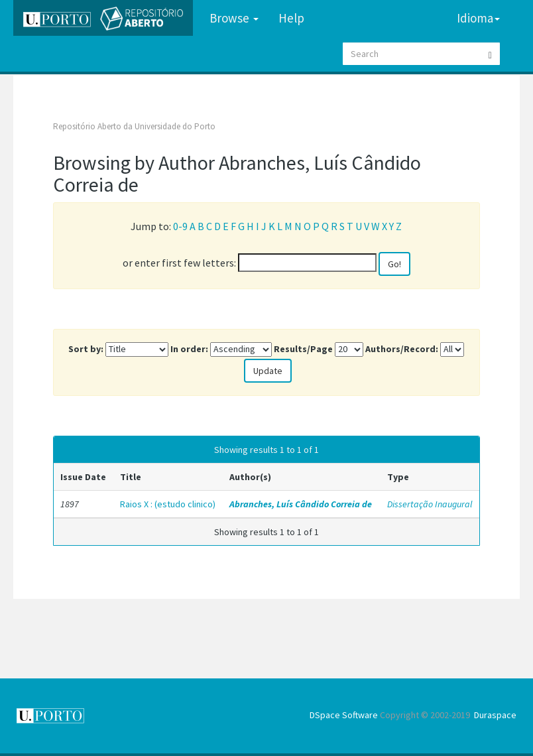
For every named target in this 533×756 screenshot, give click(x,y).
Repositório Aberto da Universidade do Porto (134, 126)
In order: (189, 349)
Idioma (478, 18)
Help (291, 18)
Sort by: (86, 349)
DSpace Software (344, 715)
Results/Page (303, 349)
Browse (234, 18)
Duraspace (495, 715)
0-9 (180, 226)
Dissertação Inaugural (430, 504)
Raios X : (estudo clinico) (168, 504)
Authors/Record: (402, 349)
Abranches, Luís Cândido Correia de (301, 504)
